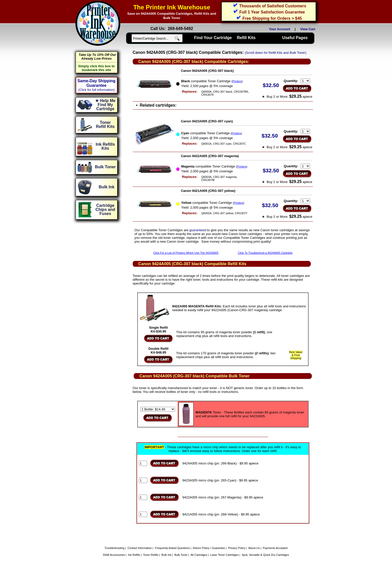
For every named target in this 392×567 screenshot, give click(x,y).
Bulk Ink (166, 555)
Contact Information (140, 548)
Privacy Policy (237, 548)
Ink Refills (134, 555)
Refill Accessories (114, 555)
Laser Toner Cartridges (225, 555)
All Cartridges (199, 555)
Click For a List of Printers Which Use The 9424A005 (186, 253)
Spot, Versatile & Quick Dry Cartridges (265, 555)
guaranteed (198, 230)
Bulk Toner (181, 555)
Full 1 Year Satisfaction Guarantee (272, 12)
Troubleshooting (114, 548)
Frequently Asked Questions (172, 548)
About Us (254, 548)
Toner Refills (151, 555)
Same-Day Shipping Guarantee (96, 83)
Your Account (280, 29)
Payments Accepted (275, 548)
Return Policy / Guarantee (209, 548)
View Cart (309, 29)
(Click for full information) (96, 90)
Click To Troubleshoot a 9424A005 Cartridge (265, 253)
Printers (237, 81)
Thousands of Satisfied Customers (273, 6)
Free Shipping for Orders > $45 (272, 18)
